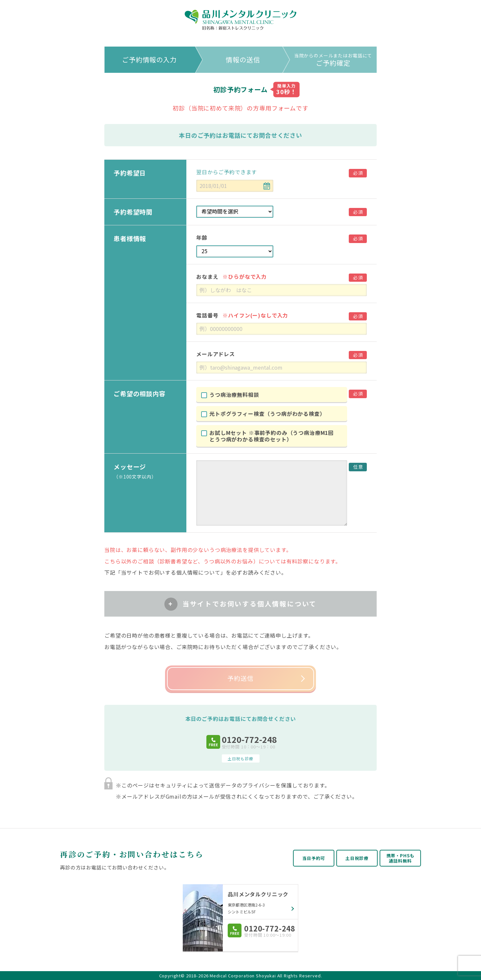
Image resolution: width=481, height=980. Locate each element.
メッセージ (145, 471)
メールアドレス (216, 354)
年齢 (202, 237)
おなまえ (231, 276)
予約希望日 (130, 173)
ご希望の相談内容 (140, 393)
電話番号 (242, 315)
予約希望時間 (133, 212)
